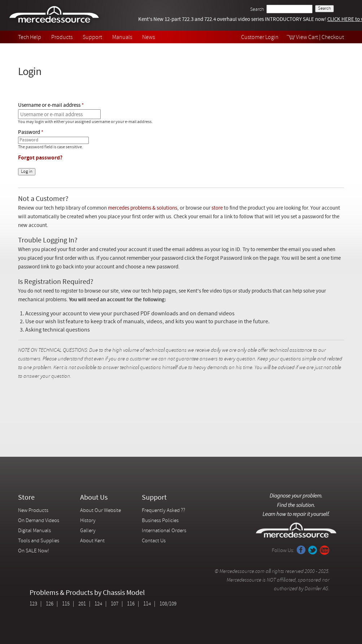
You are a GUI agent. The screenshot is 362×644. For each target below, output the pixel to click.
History (88, 521)
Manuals (122, 38)
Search (257, 10)
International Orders (164, 531)
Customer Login (260, 38)
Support (92, 38)
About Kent (92, 541)
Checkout (333, 38)
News (149, 38)
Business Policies (160, 521)
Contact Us (154, 541)
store (217, 208)
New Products (33, 511)
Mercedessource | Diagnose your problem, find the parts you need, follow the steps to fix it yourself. (55, 15)
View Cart (307, 38)
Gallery (88, 531)
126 (50, 604)
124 (98, 604)
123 (33, 604)
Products (62, 38)
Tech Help (30, 38)
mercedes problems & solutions (143, 208)
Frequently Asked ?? (163, 511)
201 (82, 604)
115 (66, 604)
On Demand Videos (39, 521)
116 (131, 604)
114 (147, 604)
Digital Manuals (34, 531)
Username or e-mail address (49, 106)
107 (115, 604)
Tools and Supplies (39, 541)
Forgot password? (40, 158)
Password (29, 133)
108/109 (168, 604)
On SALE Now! (34, 551)
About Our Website (101, 511)
